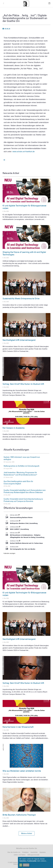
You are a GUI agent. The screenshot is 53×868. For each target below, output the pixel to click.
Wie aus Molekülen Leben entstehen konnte (22, 771)
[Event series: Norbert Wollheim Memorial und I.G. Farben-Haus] (19, 541)
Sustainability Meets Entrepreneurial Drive (21, 298)
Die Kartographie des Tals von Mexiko (23, 549)
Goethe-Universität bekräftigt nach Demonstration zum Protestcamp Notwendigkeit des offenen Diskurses (25, 491)
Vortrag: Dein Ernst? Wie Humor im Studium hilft (23, 384)
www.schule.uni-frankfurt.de (23, 152)
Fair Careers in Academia (14, 428)
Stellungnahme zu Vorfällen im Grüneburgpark (21, 466)
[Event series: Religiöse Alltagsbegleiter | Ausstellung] (19, 533)
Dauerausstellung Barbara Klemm (21, 517)
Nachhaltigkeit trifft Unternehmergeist (19, 340)
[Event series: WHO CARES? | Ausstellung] (19, 527)
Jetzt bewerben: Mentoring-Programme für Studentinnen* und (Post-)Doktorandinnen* (20, 474)
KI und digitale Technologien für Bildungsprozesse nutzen (24, 207)
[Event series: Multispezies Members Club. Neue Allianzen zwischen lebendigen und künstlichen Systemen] (19, 521)
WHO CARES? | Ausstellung (19, 529)
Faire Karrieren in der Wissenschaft (18, 727)
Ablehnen (26, 865)
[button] (27, 833)
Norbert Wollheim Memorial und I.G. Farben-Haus (26, 543)
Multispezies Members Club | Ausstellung (24, 523)
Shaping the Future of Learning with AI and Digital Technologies (24, 253)
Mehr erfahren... (42, 861)
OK (21, 865)
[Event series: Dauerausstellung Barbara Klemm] (19, 515)
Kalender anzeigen (9, 553)
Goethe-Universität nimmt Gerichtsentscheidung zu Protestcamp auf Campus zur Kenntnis (23, 500)
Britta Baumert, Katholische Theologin (19, 815)
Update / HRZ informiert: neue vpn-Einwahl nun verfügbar (22, 458)
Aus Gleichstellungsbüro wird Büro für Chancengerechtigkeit (18, 482)
